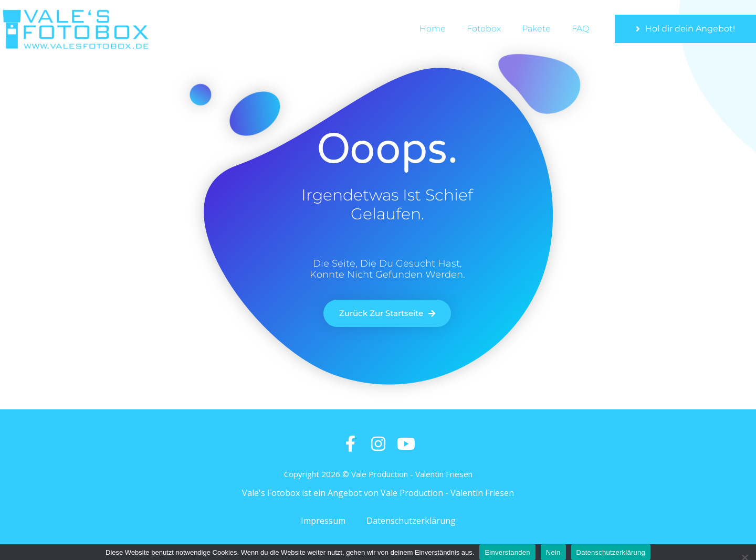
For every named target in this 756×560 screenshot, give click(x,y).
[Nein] (744, 556)
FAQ (580, 29)
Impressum (323, 521)
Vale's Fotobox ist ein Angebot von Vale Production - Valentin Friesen (378, 493)
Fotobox (484, 29)
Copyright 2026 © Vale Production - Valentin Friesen (378, 474)
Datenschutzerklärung (411, 521)
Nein (553, 552)
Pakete (536, 29)
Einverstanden (507, 552)
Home (433, 29)
